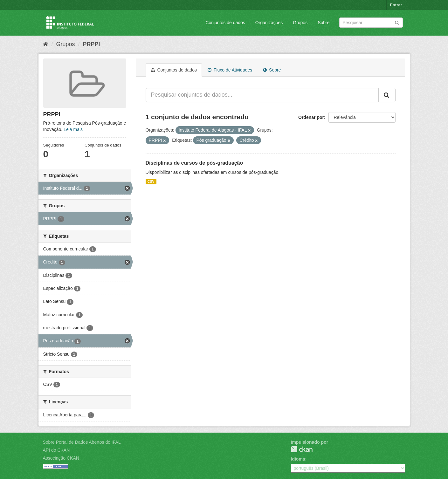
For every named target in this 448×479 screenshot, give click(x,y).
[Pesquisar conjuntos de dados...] (262, 95)
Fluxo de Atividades (230, 70)
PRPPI (92, 44)
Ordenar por (311, 117)
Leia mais (73, 129)
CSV (151, 181)
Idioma (298, 459)
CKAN (302, 449)
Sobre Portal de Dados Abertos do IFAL (82, 442)
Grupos (300, 23)
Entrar (396, 5)
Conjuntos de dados (225, 23)
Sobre (324, 23)
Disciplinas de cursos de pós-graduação (194, 163)
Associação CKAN (61, 458)
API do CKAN (56, 450)
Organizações (269, 23)
